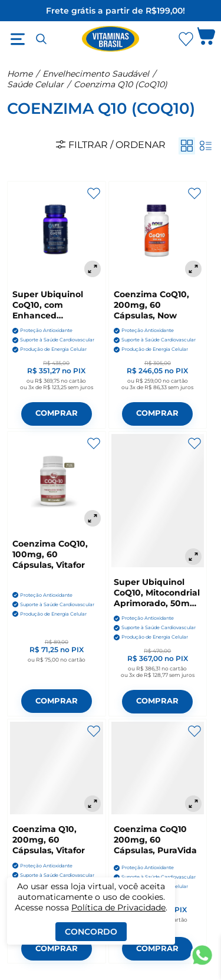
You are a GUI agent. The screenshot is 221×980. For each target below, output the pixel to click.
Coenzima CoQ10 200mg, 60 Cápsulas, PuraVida (155, 840)
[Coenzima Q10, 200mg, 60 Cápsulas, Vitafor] (57, 768)
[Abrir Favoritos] (186, 39)
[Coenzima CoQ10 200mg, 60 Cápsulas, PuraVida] (158, 768)
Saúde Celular (35, 84)
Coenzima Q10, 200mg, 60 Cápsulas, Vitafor (49, 840)
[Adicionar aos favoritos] (94, 193)
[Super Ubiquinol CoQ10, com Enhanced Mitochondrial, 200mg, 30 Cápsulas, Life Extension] (57, 232)
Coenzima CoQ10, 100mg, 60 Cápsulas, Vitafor (50, 554)
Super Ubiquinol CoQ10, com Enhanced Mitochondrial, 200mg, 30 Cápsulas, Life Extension (48, 305)
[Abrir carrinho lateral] (206, 39)
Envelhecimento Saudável (96, 74)
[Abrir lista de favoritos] (186, 39)
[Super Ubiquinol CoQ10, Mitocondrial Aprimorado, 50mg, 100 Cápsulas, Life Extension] (158, 501)
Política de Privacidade (118, 907)
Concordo (91, 932)
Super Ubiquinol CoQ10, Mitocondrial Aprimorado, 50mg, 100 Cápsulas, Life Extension (157, 593)
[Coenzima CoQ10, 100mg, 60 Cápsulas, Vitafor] (57, 482)
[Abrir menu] (18, 39)
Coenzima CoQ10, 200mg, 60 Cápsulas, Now (151, 305)
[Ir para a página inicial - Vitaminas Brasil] (111, 39)
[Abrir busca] (41, 39)
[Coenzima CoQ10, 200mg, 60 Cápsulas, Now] (158, 232)
